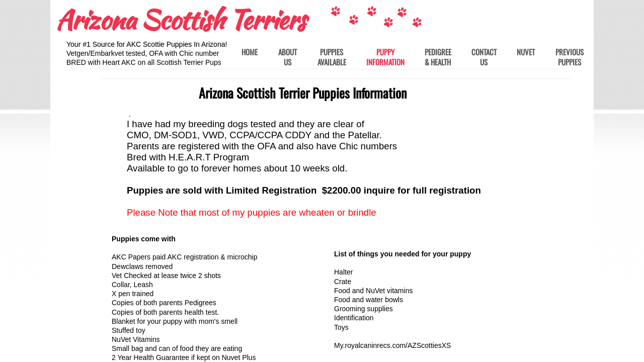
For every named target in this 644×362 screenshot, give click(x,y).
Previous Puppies (570, 57)
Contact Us (484, 57)
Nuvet (526, 52)
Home (250, 52)
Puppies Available (332, 57)
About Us (288, 57)
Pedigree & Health (438, 57)
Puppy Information (385, 57)
